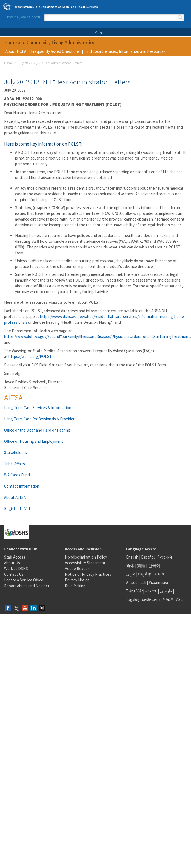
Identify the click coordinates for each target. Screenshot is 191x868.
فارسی (166, 591)
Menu (95, 33)
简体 (130, 565)
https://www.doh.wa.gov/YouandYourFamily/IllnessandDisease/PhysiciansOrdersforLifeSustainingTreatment (97, 336)
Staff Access (15, 557)
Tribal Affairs (15, 464)
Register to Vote (18, 509)
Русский (165, 557)
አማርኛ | (152, 591)
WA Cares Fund (17, 475)
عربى (131, 574)
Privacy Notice (77, 580)
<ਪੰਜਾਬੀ (161, 574)
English (133, 557)
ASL (179, 599)
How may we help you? (24, 17)
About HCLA (16, 51)
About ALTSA (15, 497)
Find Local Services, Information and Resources (125, 51)
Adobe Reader (77, 568)
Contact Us (14, 574)
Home (8, 63)
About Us (12, 563)
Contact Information (22, 486)
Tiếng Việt (135, 591)
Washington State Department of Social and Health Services (56, 7)
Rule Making (75, 586)
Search (180, 18)
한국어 (154, 565)
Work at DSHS (16, 568)
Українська (158, 582)
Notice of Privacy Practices (88, 574)
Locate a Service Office (24, 580)
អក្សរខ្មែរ (145, 574)
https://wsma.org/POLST (30, 356)
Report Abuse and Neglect (27, 586)
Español (148, 557)
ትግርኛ (168, 599)
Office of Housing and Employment (34, 441)
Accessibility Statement (85, 563)
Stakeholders (15, 452)
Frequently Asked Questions (55, 51)
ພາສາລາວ (151, 599)
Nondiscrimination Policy (86, 557)
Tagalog (133, 599)
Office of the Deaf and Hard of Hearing (37, 430)
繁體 (142, 565)
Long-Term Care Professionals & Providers (40, 419)
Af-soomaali (136, 582)
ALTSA (13, 398)
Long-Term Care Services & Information (38, 408)
